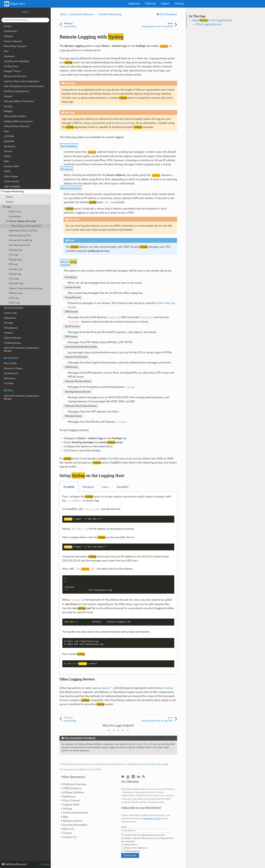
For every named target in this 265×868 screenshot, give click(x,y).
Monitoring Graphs (14, 308)
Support (165, 4)
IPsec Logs (14, 279)
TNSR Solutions (72, 788)
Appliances (134, 4)
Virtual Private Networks (17, 126)
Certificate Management (16, 91)
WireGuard (10, 146)
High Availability (12, 186)
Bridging (8, 111)
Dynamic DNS (11, 166)
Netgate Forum (143, 744)
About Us (68, 829)
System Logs (15, 212)
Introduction (10, 31)
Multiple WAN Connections (18, 121)
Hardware (9, 56)
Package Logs (15, 260)
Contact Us (70, 837)
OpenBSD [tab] (123, 487)
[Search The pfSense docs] (25, 20)
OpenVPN (9, 141)
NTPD (7, 171)
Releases (8, 36)
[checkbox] (148, 850)
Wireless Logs (16, 293)
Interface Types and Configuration (22, 81)
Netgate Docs (15, 4)
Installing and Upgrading (16, 61)
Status (9, 197)
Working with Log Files (20, 236)
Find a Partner (71, 801)
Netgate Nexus (12, 71)
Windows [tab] (88, 487)
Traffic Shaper (11, 176)
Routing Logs (15, 274)
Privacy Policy (155, 764)
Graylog (168, 688)
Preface (8, 26)
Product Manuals (13, 41)
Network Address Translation (19, 101)
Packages (9, 323)
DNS (6, 161)
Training (179, 4)
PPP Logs (13, 264)
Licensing (9, 383)
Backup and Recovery (15, 76)
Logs (7, 207)
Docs (63, 14)
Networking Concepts (15, 46)
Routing (8, 106)
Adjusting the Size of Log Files (23, 231)
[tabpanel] (118, 583)
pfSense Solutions (74, 792)
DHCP (7, 156)
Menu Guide (10, 363)
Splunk (106, 688)
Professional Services (75, 813)
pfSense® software (81, 14)
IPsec (7, 131)
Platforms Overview (75, 784)
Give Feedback (168, 14)
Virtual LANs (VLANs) (15, 116)
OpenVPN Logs (16, 284)
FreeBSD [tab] (69, 487)
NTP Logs (14, 255)
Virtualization (11, 328)
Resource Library (73, 821)
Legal (166, 764)
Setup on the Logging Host (26, 226)
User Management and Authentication (24, 86)
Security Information (75, 825)
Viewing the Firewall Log (21, 240)
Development (11, 373)
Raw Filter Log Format (19, 245)
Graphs (10, 202)
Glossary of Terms (13, 368)
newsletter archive (152, 818)
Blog (65, 817)
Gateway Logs (16, 250)
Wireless (8, 333)
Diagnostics (10, 318)
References (10, 378)
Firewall (8, 96)
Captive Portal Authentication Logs (26, 289)
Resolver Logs (16, 269)
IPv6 (6, 51)
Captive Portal (11, 181)
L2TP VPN (9, 136)
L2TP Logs (14, 298)
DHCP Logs (14, 303)
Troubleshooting (12, 343)
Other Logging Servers (209, 24)
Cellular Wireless (12, 338)
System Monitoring (12, 192)
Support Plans (71, 805)
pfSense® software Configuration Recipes (21, 349)
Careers (67, 833)
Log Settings (15, 217)
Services (8, 151)
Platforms (151, 4)
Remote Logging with (21, 221)
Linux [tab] (105, 487)
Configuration (11, 66)
